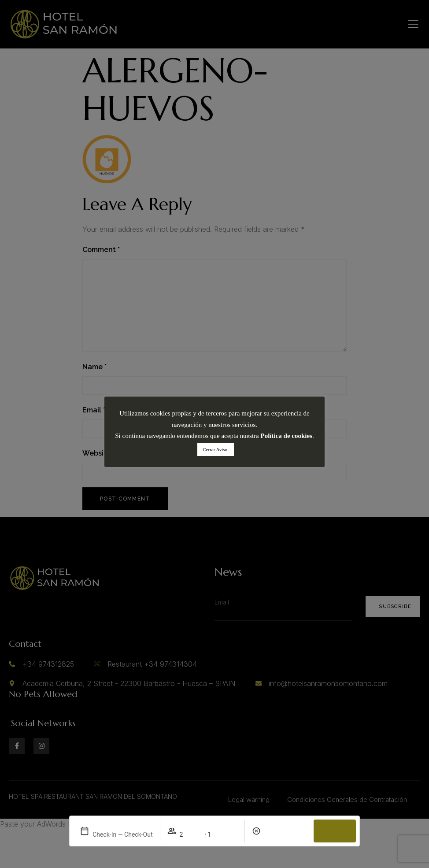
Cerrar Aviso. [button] (215, 449)
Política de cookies (287, 436)
